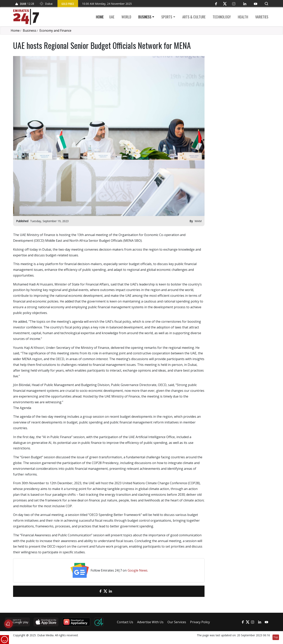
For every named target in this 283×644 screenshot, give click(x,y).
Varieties (262, 17)
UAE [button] (112, 17)
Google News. (138, 570)
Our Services (177, 622)
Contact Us (125, 622)
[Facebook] (216, 4)
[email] (93, 591)
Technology (222, 17)
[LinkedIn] (245, 4)
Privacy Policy (200, 622)
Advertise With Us (150, 622)
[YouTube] (256, 4)
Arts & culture (194, 17)
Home (100, 17)
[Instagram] (234, 4)
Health (243, 17)
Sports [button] (167, 17)
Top (276, 637)
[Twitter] (225, 4)
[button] (266, 4)
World (126, 17)
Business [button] (145, 17)
